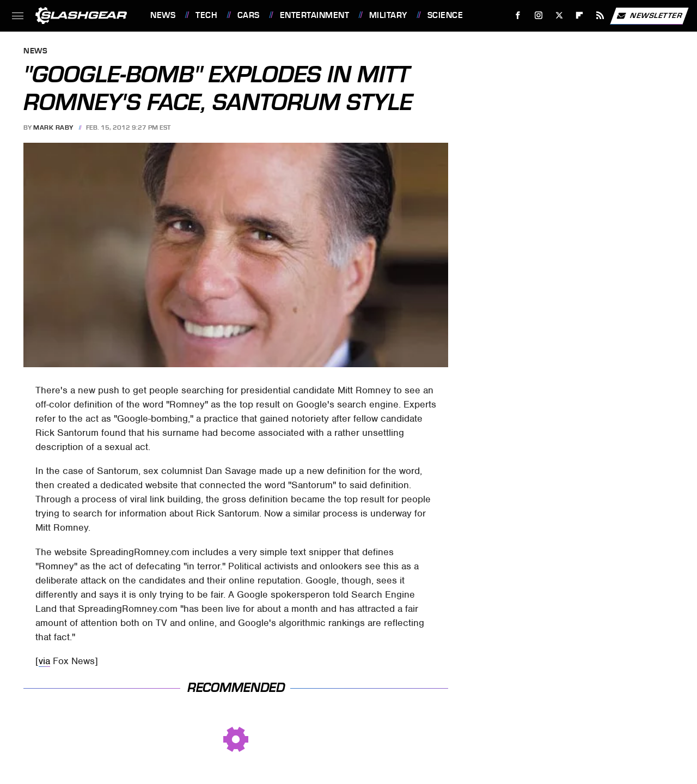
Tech (206, 15)
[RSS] (600, 16)
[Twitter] (559, 16)
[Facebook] (518, 16)
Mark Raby (53, 127)
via (44, 661)
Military (388, 15)
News (163, 15)
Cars (249, 15)
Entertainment (315, 15)
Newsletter (649, 16)
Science (445, 15)
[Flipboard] (580, 16)
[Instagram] (539, 16)
